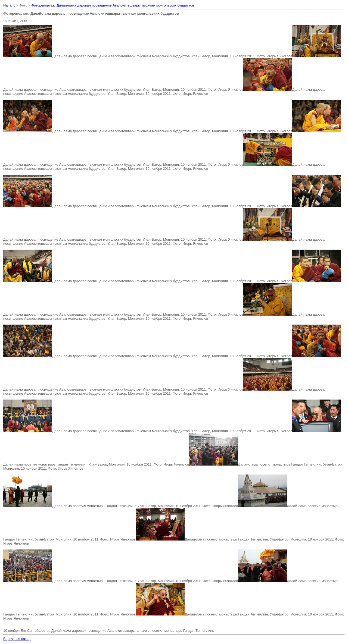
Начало (9, 5)
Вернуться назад (17, 639)
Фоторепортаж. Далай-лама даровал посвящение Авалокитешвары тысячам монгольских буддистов (113, 5)
